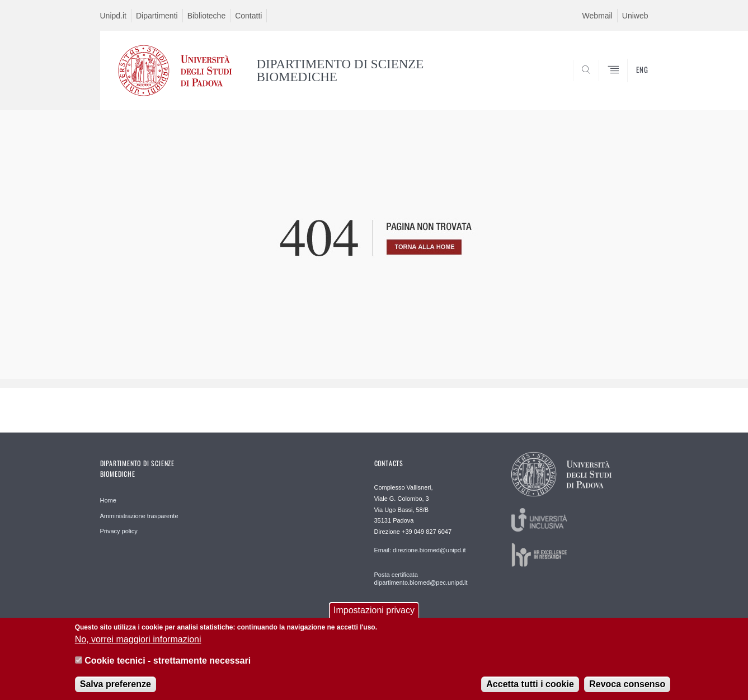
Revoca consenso (627, 686)
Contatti (248, 16)
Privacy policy (119, 531)
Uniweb (635, 16)
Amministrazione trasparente (139, 516)
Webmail (598, 16)
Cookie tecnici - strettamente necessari (168, 663)
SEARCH (628, 83)
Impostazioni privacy (374, 612)
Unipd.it (113, 16)
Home (108, 500)
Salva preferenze (116, 686)
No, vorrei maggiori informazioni (138, 642)
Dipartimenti (157, 16)
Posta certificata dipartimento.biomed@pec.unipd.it (421, 579)
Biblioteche (207, 16)
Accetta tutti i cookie (530, 686)
